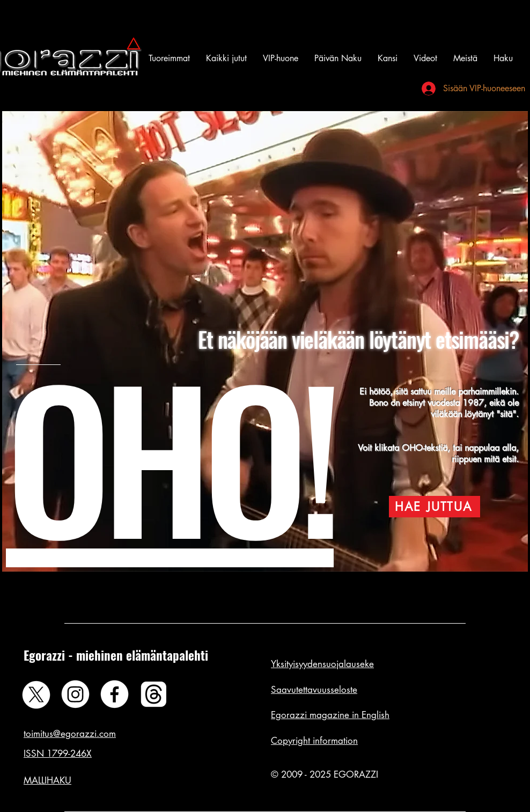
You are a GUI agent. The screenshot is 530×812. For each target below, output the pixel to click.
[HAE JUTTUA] (435, 507)
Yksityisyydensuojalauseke (322, 664)
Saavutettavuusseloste (314, 690)
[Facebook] (115, 694)
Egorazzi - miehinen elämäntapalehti (116, 655)
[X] (36, 694)
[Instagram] (75, 694)
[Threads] (154, 694)
